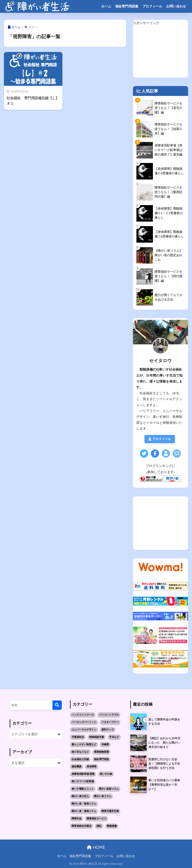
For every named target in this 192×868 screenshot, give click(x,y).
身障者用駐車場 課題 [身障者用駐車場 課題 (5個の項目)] (83, 774)
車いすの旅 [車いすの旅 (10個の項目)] (106, 774)
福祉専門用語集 (127, 6)
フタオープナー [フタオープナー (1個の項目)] (110, 722)
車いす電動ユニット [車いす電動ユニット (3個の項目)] (83, 789)
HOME (96, 847)
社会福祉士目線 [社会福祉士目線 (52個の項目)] (80, 759)
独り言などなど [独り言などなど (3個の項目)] (80, 752)
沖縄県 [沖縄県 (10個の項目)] (105, 744)
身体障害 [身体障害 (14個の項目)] (92, 767)
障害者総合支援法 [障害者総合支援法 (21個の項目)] (81, 826)
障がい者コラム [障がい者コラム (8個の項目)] (103, 796)
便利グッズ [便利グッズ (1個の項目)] (108, 730)
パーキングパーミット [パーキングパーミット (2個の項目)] (84, 722)
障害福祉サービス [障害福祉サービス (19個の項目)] (97, 819)
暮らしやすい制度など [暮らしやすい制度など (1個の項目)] (84, 744)
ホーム (106, 6)
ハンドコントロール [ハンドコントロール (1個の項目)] (83, 715)
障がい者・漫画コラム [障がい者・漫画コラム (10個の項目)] (84, 811)
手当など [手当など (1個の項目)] (114, 737)
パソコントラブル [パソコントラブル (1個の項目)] (109, 715)
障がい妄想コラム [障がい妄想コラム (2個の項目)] (109, 789)
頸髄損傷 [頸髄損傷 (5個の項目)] (112, 826)
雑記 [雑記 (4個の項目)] (99, 826)
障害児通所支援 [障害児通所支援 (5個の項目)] (110, 811)
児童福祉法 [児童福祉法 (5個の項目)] (78, 737)
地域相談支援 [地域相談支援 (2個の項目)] (97, 737)
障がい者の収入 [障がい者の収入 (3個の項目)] (80, 796)
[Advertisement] (161, 52)
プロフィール (152, 6)
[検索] (57, 705)
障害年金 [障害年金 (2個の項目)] (77, 819)
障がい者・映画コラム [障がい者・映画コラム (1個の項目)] (84, 804)
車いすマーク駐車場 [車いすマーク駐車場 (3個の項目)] (83, 782)
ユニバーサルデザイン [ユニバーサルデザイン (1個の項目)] (84, 730)
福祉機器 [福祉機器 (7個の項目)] (77, 767)
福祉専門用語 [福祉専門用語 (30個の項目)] (101, 759)
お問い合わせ (176, 6)
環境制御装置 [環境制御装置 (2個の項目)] (101, 752)
